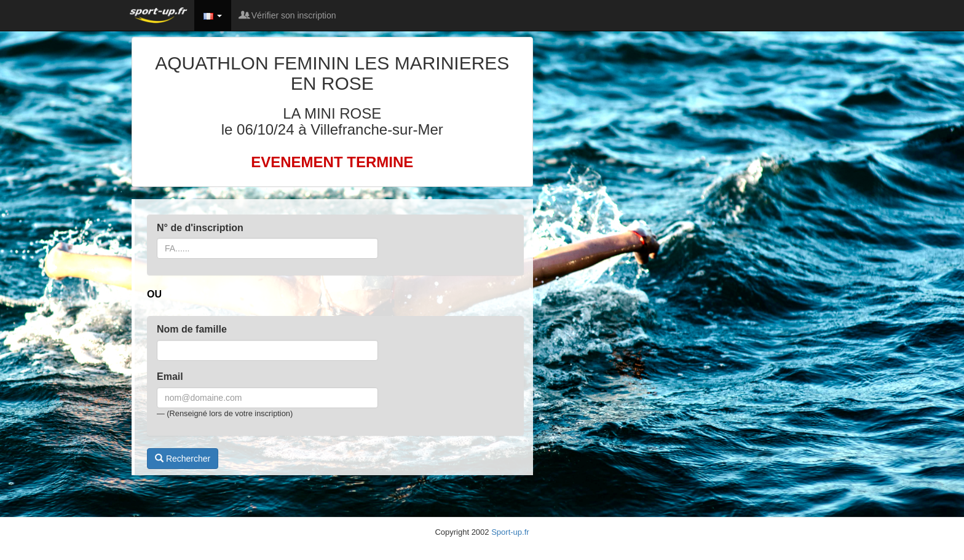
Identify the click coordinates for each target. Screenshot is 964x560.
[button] (213, 15)
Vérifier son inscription (288, 15)
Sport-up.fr (510, 532)
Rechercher (183, 459)
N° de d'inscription (200, 228)
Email (170, 377)
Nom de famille (192, 329)
